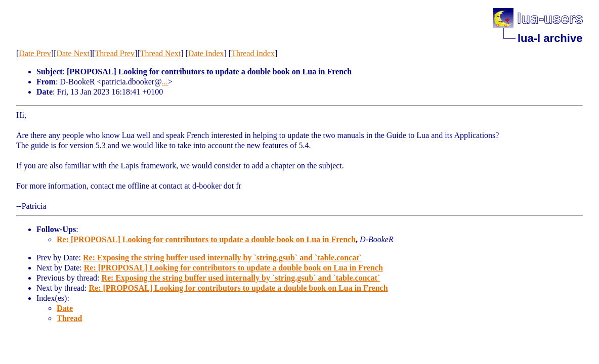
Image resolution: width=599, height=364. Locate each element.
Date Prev (35, 53)
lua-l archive (550, 38)
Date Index (206, 53)
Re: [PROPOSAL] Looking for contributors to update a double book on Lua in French (206, 239)
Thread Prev (115, 53)
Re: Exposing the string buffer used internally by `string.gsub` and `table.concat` (222, 258)
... (165, 82)
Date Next (73, 53)
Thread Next (160, 53)
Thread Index (253, 53)
